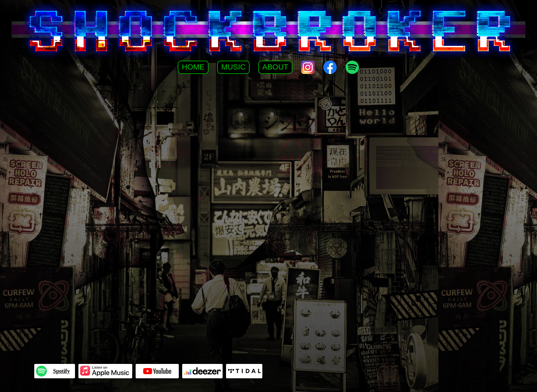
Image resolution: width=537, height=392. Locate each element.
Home (193, 67)
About (275, 67)
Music (233, 67)
